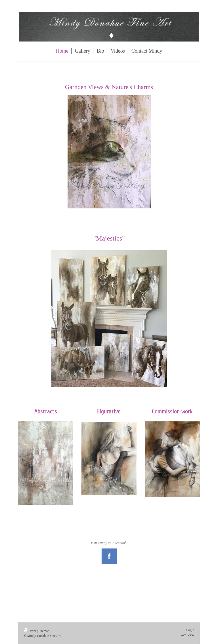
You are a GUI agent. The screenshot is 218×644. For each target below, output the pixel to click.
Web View (187, 635)
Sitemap (44, 631)
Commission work (172, 411)
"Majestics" (109, 238)
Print (31, 631)
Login (190, 630)
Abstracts (46, 411)
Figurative (109, 411)
